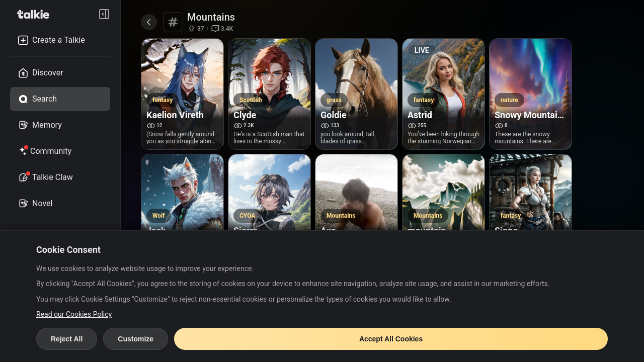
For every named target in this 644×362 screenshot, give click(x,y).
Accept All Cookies (391, 339)
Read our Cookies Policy (74, 314)
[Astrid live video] (444, 60)
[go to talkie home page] (36, 14)
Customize (136, 339)
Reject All (67, 339)
